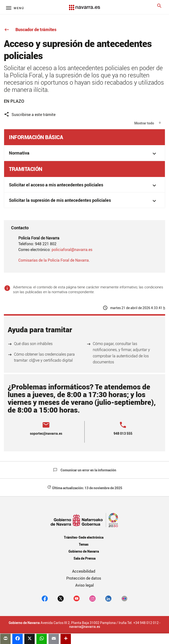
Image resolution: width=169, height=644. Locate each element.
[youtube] (77, 598)
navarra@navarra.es (85, 627)
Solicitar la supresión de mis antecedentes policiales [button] (83, 201)
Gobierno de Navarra (84, 551)
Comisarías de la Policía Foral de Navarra (54, 260)
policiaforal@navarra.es (72, 250)
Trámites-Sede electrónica (84, 537)
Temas (84, 544)
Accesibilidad (84, 571)
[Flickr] (124, 598)
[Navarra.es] (84, 5)
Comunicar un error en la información (85, 470)
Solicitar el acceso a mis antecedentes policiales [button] (83, 185)
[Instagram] (92, 598)
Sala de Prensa (84, 558)
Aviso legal (84, 585)
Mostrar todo (144, 123)
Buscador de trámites (30, 29)
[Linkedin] (108, 598)
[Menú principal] (15, 8)
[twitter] (61, 598)
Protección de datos (84, 578)
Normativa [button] (83, 153)
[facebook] (45, 598)
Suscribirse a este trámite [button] (30, 114)
